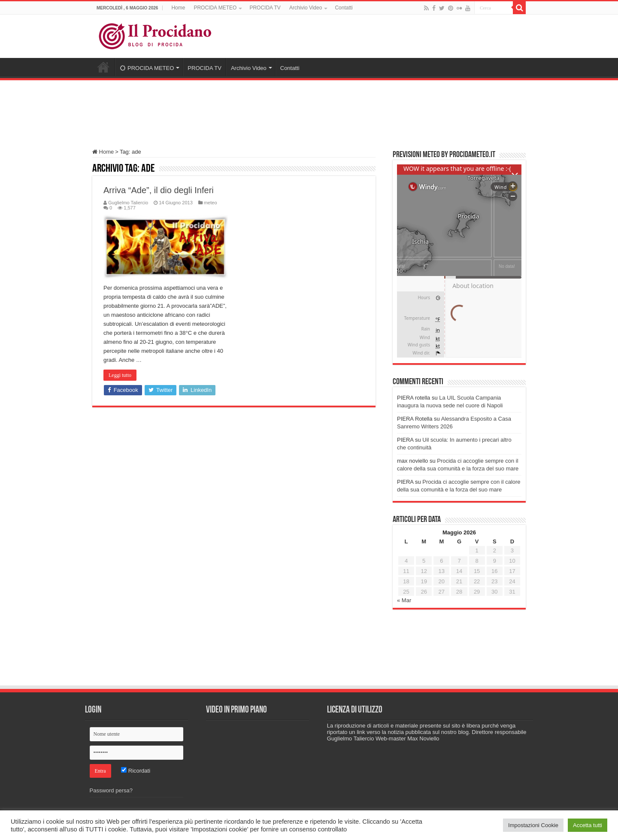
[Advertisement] (309, 110)
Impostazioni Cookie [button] (533, 825)
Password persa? (111, 790)
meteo (211, 203)
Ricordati (136, 771)
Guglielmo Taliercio (128, 203)
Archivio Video (306, 8)
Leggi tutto (120, 375)
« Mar (404, 600)
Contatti (344, 8)
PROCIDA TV (265, 8)
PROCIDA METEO (215, 8)
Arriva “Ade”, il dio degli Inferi (159, 190)
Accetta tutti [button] (588, 825)
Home (178, 8)
